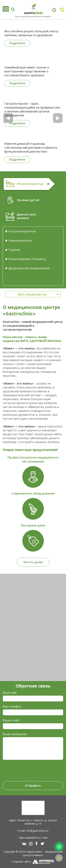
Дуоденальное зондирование (29, 268)
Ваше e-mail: (11, 720)
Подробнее (17, 43)
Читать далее (33, 562)
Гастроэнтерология (22, 231)
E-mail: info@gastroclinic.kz (33, 831)
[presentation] (27, 769)
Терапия (14, 250)
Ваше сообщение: (15, 734)
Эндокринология (20, 241)
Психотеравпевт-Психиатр (27, 259)
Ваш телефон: (12, 706)
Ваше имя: (10, 693)
